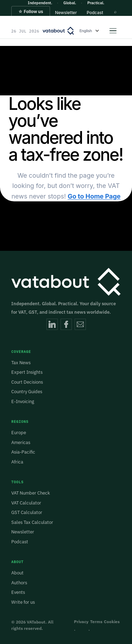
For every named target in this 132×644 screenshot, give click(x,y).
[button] (31, 15)
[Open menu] (113, 31)
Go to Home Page (94, 196)
